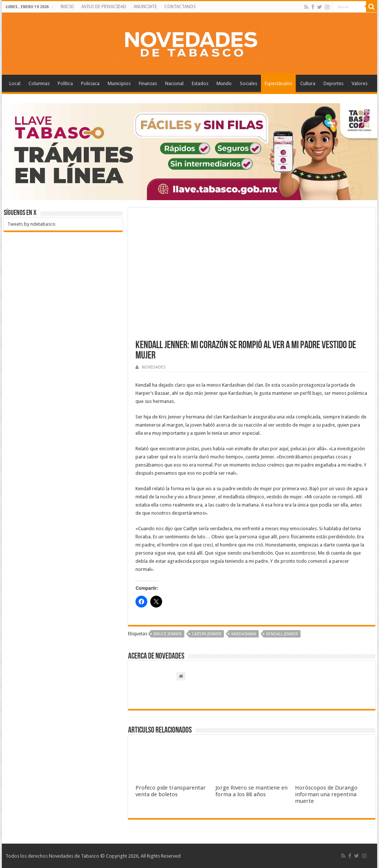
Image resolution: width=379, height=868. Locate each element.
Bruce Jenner (168, 634)
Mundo (224, 83)
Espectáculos (278, 83)
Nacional (174, 83)
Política (65, 83)
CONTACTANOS (180, 7)
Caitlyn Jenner (207, 634)
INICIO (67, 7)
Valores (360, 83)
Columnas (39, 83)
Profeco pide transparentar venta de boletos (171, 791)
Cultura (308, 83)
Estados (200, 83)
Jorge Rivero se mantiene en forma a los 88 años (251, 791)
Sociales (249, 83)
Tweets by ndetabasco (31, 224)
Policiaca (90, 83)
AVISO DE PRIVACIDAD (104, 7)
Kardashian (244, 634)
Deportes (333, 83)
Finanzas (148, 83)
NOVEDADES (154, 367)
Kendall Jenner (282, 634)
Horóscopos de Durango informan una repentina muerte (326, 794)
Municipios (119, 83)
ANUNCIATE (145, 7)
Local (15, 83)
